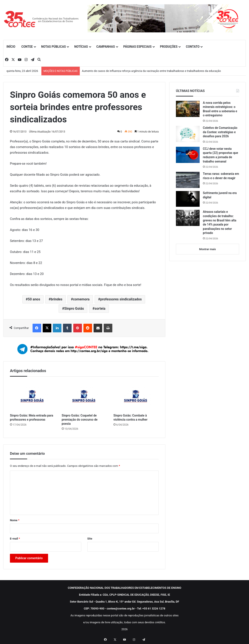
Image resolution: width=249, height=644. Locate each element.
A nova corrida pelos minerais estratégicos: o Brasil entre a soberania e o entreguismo (220, 109)
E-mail (15, 539)
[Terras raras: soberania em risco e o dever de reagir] (188, 180)
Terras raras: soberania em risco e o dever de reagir (221, 176)
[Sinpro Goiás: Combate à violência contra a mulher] (136, 396)
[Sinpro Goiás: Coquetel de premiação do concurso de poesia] (84, 396)
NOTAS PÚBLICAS (54, 47)
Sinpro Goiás (74, 309)
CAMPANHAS (106, 47)
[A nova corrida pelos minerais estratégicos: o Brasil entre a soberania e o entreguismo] (188, 109)
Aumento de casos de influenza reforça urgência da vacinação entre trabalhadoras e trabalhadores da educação (151, 71)
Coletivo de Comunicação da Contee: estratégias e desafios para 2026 (220, 132)
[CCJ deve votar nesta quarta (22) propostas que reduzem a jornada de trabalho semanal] (188, 155)
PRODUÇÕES (169, 47)
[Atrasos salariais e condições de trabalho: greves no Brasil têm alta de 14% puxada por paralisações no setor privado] (188, 218)
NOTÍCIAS (81, 47)
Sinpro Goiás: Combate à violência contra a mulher (130, 417)
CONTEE (27, 47)
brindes (56, 299)
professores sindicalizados (121, 299)
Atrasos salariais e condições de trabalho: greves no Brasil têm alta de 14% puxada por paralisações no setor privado (220, 222)
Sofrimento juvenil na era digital (220, 195)
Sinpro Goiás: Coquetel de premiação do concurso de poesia (80, 420)
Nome (15, 520)
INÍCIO (11, 47)
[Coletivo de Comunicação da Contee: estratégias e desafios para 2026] (188, 134)
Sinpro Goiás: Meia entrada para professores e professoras (32, 417)
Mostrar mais (207, 249)
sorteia (100, 309)
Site (90, 539)
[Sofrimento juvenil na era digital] (188, 199)
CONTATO (193, 47)
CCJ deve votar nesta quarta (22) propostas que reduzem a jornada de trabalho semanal (220, 155)
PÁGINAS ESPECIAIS (137, 47)
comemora (81, 299)
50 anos (34, 299)
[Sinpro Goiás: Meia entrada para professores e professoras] (33, 396)
